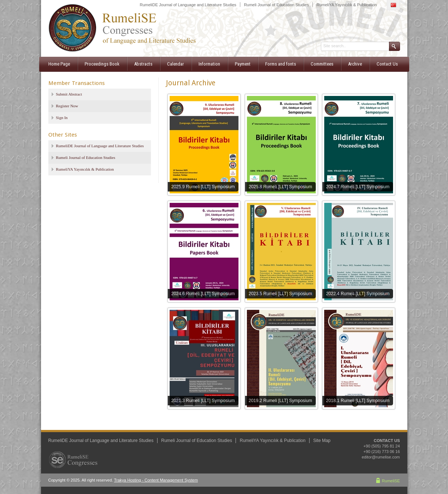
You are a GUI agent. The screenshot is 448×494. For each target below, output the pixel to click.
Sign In (62, 118)
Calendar (175, 64)
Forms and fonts (281, 64)
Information (209, 64)
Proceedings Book (102, 64)
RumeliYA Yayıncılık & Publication (347, 5)
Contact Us (387, 64)
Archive (355, 64)
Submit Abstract (69, 94)
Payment (243, 64)
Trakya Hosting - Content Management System (156, 480)
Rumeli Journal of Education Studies (276, 5)
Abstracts (143, 64)
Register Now (67, 106)
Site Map (322, 441)
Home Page (59, 64)
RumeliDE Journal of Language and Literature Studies (188, 5)
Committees (322, 64)
